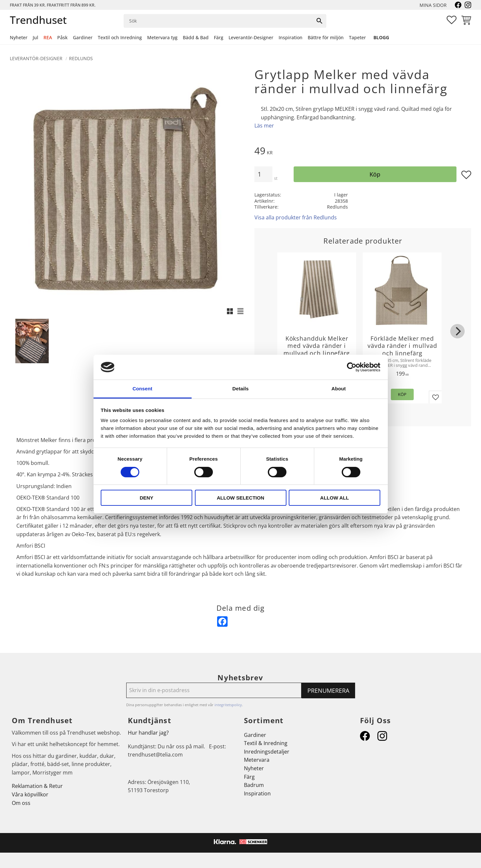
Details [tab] (241, 389)
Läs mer (264, 126)
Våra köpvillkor (30, 794)
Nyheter (254, 768)
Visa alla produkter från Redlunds (296, 217)
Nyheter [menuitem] (19, 37)
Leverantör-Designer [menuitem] (251, 37)
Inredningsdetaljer (267, 752)
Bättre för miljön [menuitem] (326, 37)
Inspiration (257, 793)
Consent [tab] (142, 389)
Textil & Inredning (266, 743)
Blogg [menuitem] (381, 37)
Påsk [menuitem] (62, 37)
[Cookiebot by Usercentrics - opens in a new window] (352, 367)
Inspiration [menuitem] (291, 37)
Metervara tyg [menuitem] (162, 37)
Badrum (254, 785)
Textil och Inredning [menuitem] (120, 37)
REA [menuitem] (48, 37)
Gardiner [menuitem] (83, 37)
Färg (249, 777)
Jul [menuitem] (35, 37)
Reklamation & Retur (37, 786)
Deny (146, 498)
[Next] (457, 331)
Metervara (257, 760)
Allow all (335, 498)
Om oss (21, 803)
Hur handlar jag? (148, 733)
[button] (452, 20)
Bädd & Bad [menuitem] (196, 37)
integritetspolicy (228, 705)
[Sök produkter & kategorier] (219, 21)
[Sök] (319, 21)
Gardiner (255, 735)
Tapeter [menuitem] (357, 37)
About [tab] (339, 389)
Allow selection (240, 498)
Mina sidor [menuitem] (433, 5)
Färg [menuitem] (219, 37)
